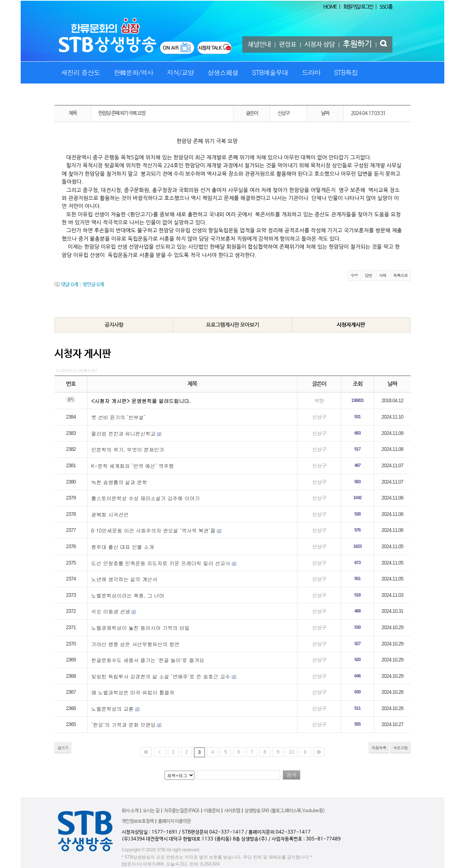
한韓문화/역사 (134, 72)
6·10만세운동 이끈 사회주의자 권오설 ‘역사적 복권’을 (153, 530)
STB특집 (346, 72)
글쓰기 (63, 748)
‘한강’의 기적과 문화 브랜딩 (123, 725)
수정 (354, 275)
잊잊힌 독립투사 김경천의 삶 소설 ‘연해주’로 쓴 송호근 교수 (161, 676)
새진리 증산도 (80, 72)
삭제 (383, 275)
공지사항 (114, 325)
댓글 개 (70, 285)
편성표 (288, 45)
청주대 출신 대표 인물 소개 (123, 547)
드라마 (311, 72)
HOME (330, 7)
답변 (368, 275)
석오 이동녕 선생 (111, 611)
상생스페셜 (223, 72)
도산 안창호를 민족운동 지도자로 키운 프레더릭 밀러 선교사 (161, 563)
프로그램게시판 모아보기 (232, 325)
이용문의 (212, 811)
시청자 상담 (320, 45)
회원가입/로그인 (358, 7)
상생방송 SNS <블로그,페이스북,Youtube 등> (285, 811)
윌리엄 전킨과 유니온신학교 (123, 433)
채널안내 (259, 45)
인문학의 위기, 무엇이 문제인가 (128, 449)
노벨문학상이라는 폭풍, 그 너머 (128, 595)
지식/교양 (180, 72)
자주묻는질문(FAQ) (182, 811)
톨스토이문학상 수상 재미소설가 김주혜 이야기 (145, 498)
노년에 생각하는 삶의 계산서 (124, 579)
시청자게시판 (351, 325)
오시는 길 (151, 811)
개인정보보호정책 (138, 821)
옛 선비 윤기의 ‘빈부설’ (118, 417)
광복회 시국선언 (110, 514)
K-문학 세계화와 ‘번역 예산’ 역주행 (133, 466)
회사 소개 (130, 811)
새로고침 (400, 748)
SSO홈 (386, 7)
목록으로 (400, 275)
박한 (319, 400)
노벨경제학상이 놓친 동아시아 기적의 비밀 (140, 628)
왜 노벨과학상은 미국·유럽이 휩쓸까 (133, 692)
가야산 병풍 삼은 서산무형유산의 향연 (135, 644)
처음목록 (379, 748)
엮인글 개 (93, 285)
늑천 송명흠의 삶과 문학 (119, 482)
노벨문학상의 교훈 (112, 709)
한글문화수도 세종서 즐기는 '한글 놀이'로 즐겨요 (148, 660)
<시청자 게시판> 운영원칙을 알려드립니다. (141, 401)
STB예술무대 (270, 72)
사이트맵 (232, 811)
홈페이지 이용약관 (174, 821)
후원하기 (357, 44)
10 (291, 752)
